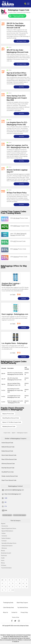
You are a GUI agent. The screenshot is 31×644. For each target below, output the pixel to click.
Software (4, 565)
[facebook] (12, 621)
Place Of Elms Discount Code (9, 459)
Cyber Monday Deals (8, 608)
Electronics (4, 556)
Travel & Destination (6, 568)
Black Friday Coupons (22, 603)
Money (3, 563)
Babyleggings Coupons (22, 433)
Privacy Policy (24, 612)
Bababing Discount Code (9, 427)
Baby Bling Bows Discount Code (11, 418)
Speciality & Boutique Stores (9, 543)
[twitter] (15, 621)
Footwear (4, 541)
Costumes (4, 536)
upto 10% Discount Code (18, 234)
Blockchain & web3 (6, 553)
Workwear (4, 548)
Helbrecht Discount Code (8, 447)
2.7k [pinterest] (6, 506)
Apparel (3, 524)
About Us (6, 612)
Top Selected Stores (23, 608)
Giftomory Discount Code (8, 464)
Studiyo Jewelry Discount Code (10, 476)
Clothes (4, 533)
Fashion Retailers (6, 538)
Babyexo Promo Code (8, 414)
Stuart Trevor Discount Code (9, 480)
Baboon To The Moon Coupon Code (12, 422)
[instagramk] (19, 621)
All (2, 580)
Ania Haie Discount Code (8, 468)
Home (3, 560)
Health (3, 558)
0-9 (13, 590)
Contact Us (14, 612)
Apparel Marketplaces (7, 531)
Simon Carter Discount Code (9, 455)
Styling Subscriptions (7, 546)
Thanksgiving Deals (8, 603)
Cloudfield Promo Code (8, 472)
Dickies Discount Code (7, 451)
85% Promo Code (18, 249)
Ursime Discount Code (7, 443)
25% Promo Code (19, 257)
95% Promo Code (19, 218)
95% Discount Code (18, 241)
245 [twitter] (5, 502)
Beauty (3, 551)
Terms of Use (15, 617)
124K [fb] (6, 498)
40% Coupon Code (20, 226)
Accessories (5, 526)
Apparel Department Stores (9, 528)
